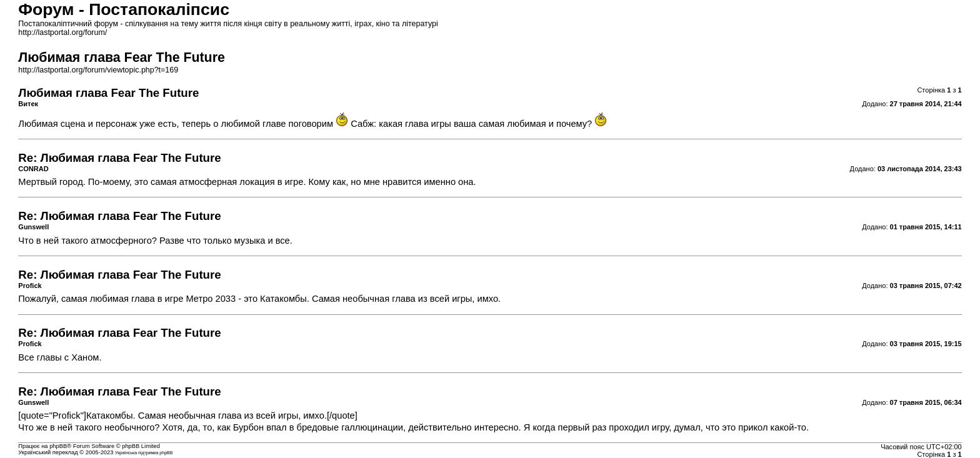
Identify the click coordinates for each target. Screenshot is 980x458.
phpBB (58, 446)
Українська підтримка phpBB (144, 453)
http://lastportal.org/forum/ (62, 32)
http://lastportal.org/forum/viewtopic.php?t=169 (98, 70)
